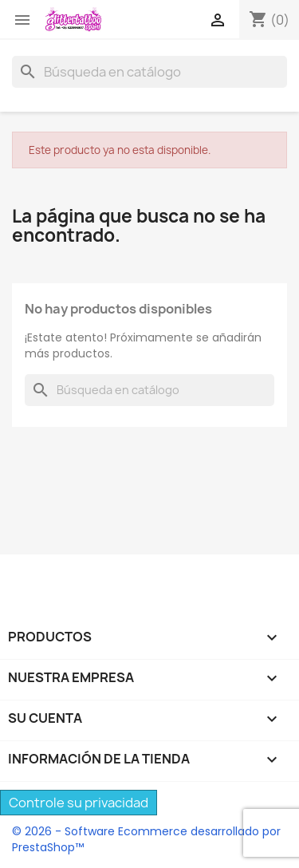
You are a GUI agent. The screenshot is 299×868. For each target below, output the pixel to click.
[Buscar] (149, 72)
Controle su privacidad (79, 803)
